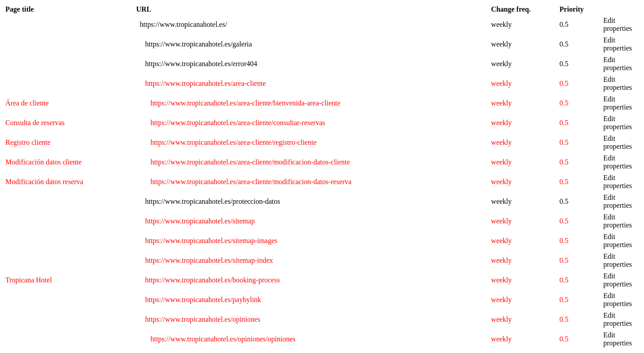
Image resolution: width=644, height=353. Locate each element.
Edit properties (618, 24)
